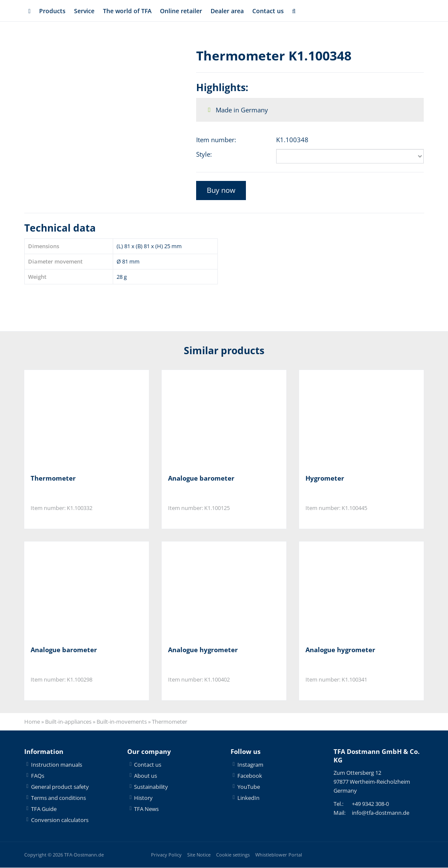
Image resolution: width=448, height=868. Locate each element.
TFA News (146, 809)
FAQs (38, 776)
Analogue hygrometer (203, 650)
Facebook (250, 776)
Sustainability (151, 787)
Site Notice (199, 855)
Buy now (221, 190)
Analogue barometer (201, 478)
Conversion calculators (60, 820)
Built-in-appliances (68, 722)
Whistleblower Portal (279, 855)
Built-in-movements (122, 722)
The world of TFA (130, 11)
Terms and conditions (58, 798)
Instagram (250, 765)
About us (146, 776)
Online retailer (186, 11)
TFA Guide (44, 809)
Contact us (279, 11)
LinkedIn (248, 798)
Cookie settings (233, 855)
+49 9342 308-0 (370, 805)
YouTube (249, 787)
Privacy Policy (166, 855)
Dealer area (235, 11)
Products (53, 11)
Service (85, 11)
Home (32, 722)
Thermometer (53, 478)
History (143, 798)
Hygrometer (325, 478)
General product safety (60, 787)
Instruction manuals (57, 765)
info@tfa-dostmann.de (381, 814)
